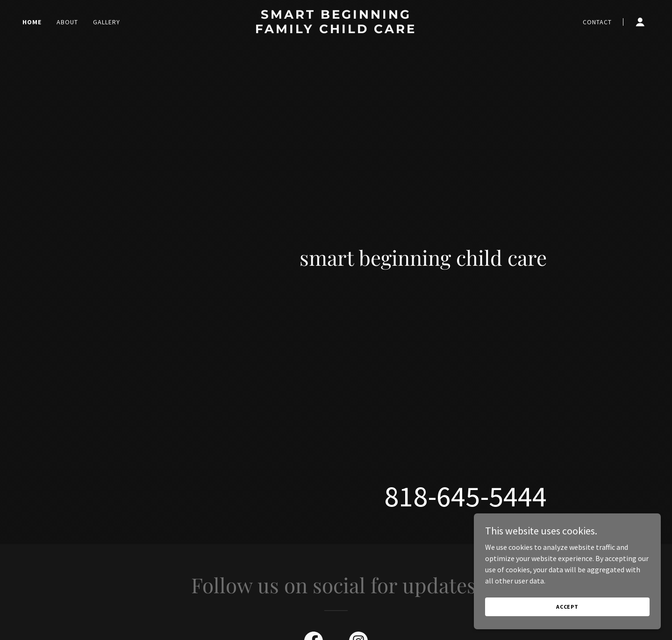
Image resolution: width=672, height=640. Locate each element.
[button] (640, 22)
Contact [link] (597, 22)
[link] (336, 30)
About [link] (67, 22)
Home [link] (32, 22)
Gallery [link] (107, 22)
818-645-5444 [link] (465, 496)
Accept (567, 607)
